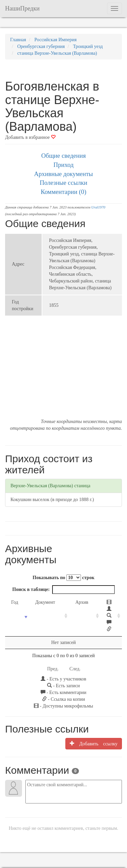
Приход (64, 165)
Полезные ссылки (63, 183)
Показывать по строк (63, 578)
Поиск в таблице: (63, 590)
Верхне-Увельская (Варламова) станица (50, 486)
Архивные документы (64, 174)
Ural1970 (98, 207)
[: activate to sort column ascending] (103, 603)
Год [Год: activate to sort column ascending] (15, 602)
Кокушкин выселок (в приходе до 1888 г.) (52, 500)
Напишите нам (59, 844)
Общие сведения (64, 156)
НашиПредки (22, 8)
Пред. (53, 642)
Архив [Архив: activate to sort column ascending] (71, 602)
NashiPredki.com (25, 844)
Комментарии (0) (63, 192)
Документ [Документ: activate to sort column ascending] (41, 602)
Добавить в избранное (30, 137)
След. (75, 642)
